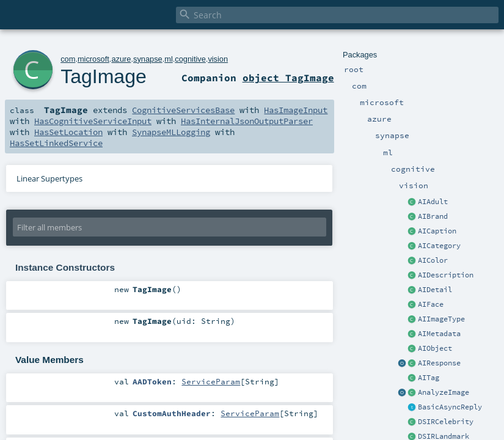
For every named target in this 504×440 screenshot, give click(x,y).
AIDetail (435, 290)
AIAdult (433, 202)
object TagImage (288, 78)
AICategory (439, 246)
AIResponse (439, 363)
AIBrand (433, 216)
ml (169, 59)
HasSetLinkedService (56, 143)
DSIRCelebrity (446, 422)
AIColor (433, 260)
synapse (148, 59)
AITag (429, 378)
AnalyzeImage (444, 392)
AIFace (431, 304)
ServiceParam (211, 381)
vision (218, 59)
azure (121, 59)
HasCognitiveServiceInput (93, 121)
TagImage (104, 76)
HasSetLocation (68, 132)
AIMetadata (439, 334)
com (68, 59)
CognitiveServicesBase (183, 110)
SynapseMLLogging (171, 132)
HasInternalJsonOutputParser (247, 121)
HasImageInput (296, 110)
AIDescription (446, 275)
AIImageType (441, 319)
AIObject (435, 348)
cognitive (190, 59)
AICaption (437, 231)
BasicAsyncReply (450, 407)
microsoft (93, 59)
